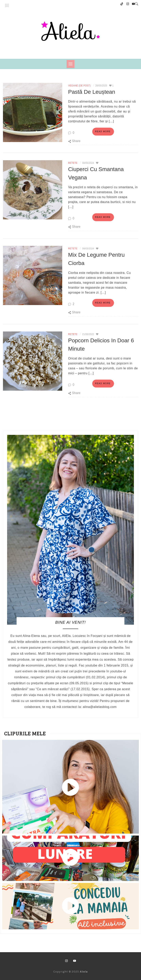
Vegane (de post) (79, 85)
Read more (103, 131)
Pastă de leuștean (92, 92)
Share (74, 141)
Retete (73, 163)
